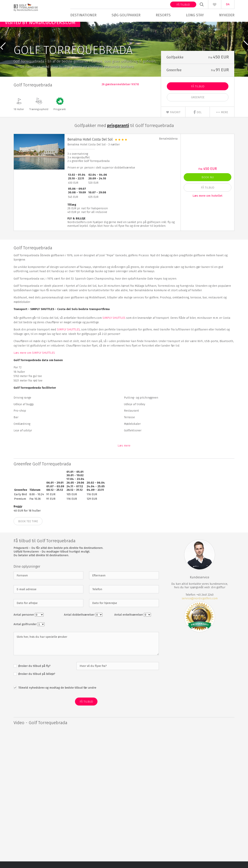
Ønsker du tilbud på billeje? (36, 680)
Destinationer (83, 15)
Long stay (195, 15)
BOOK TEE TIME (28, 528)
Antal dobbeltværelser (80, 621)
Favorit (173, 119)
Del (198, 119)
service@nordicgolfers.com (200, 605)
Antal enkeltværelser (129, 621)
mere (222, 119)
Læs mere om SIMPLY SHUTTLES (34, 360)
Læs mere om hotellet (208, 202)
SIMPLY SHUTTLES (114, 325)
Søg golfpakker (126, 15)
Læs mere (124, 452)
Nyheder (227, 15)
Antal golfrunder (25, 631)
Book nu (208, 184)
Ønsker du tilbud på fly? (34, 673)
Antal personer (24, 621)
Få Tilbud (198, 93)
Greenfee (198, 104)
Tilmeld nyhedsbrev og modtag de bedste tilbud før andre (57, 694)
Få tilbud (183, 5)
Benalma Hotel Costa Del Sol (90, 146)
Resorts (163, 15)
